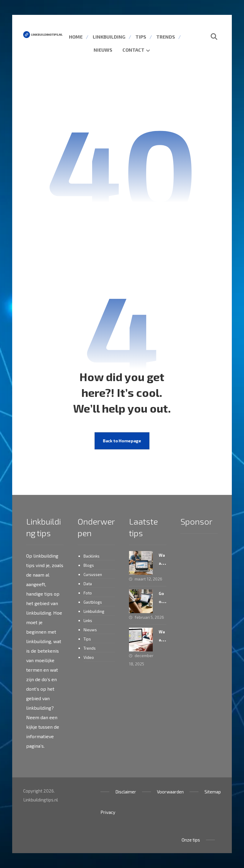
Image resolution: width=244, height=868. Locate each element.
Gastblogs (93, 602)
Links (88, 621)
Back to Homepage (122, 441)
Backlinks (92, 556)
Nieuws (90, 630)
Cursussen (93, 575)
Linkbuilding (94, 611)
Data (88, 584)
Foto (88, 593)
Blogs (89, 565)
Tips (87, 639)
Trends (90, 648)
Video (89, 657)
